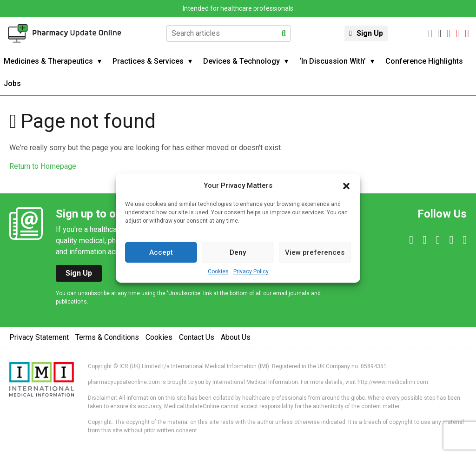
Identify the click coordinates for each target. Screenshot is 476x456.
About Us (236, 337)
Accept (161, 252)
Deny (238, 252)
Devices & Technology (241, 61)
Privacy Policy (251, 271)
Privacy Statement (39, 337)
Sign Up (370, 33)
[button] (346, 185)
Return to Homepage (43, 166)
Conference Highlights (424, 61)
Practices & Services (148, 61)
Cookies (218, 271)
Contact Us (197, 337)
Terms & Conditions (107, 337)
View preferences (315, 252)
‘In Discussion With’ (333, 61)
